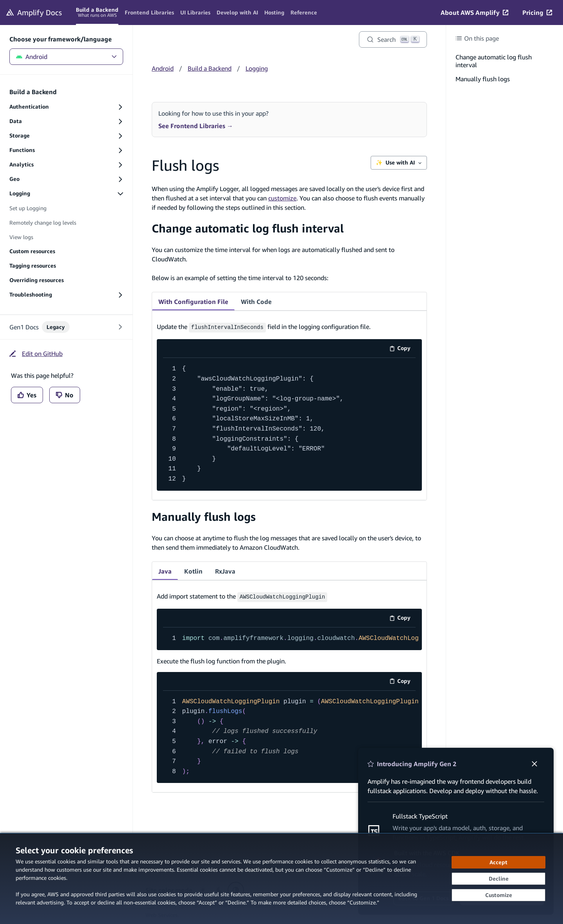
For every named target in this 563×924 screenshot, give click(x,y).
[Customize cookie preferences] (498, 895)
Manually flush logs (204, 516)
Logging (257, 68)
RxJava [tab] (225, 570)
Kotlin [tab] (193, 570)
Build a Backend (210, 68)
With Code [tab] (256, 302)
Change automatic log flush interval (248, 228)
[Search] (393, 39)
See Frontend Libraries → (196, 126)
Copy (403, 349)
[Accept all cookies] (498, 862)
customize (282, 198)
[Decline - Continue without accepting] (498, 879)
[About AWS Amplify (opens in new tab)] (474, 13)
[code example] (289, 423)
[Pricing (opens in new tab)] (537, 13)
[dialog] (281, 878)
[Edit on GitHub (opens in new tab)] (36, 354)
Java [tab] (165, 570)
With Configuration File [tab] (193, 302)
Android (66, 57)
